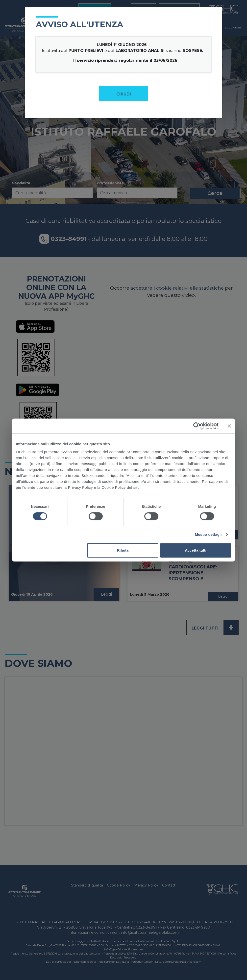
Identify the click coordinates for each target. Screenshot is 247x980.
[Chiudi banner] (229, 426)
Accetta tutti (196, 550)
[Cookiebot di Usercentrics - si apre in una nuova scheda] (197, 426)
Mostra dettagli (208, 534)
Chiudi (124, 94)
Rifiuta (123, 550)
